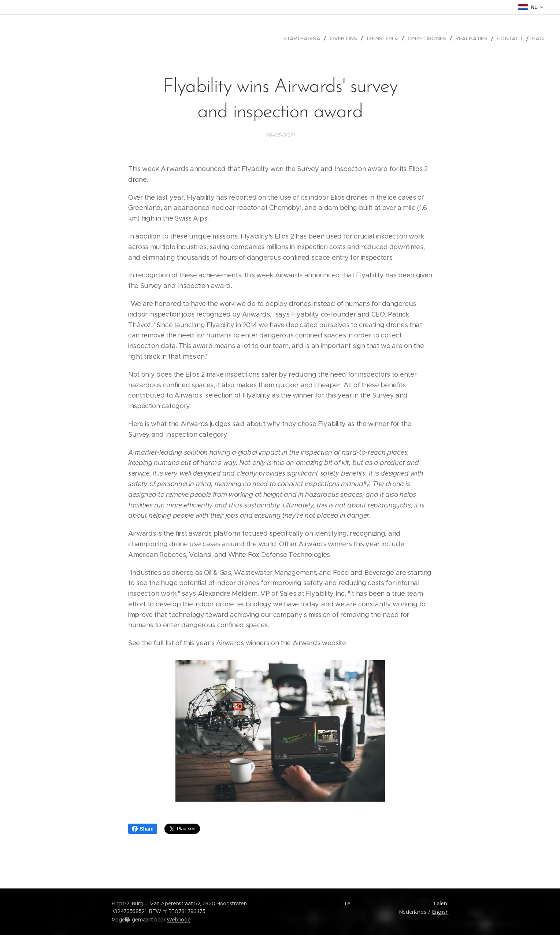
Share (143, 829)
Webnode (179, 920)
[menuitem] (305, 38)
